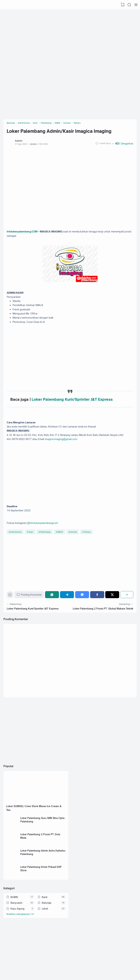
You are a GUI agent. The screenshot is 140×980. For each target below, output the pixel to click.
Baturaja (47, 928)
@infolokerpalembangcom (46, 536)
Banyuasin (17, 928)
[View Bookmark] (122, 5)
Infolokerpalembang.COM (24, 235)
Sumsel (74, 546)
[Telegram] (68, 610)
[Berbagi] (127, 610)
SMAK (61, 546)
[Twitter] (112, 610)
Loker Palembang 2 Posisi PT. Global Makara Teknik (103, 624)
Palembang (46, 546)
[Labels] (36, 940)
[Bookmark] (11, 611)
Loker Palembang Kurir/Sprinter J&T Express (73, 408)
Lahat (45, 934)
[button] (123, 146)
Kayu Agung (18, 934)
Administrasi (16, 546)
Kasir (31, 546)
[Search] (129, 5)
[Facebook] (98, 610)
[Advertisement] (70, 37)
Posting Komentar (30, 610)
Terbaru (88, 546)
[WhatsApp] (53, 610)
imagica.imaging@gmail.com (66, 450)
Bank (45, 922)
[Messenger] (83, 610)
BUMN (14, 922)
